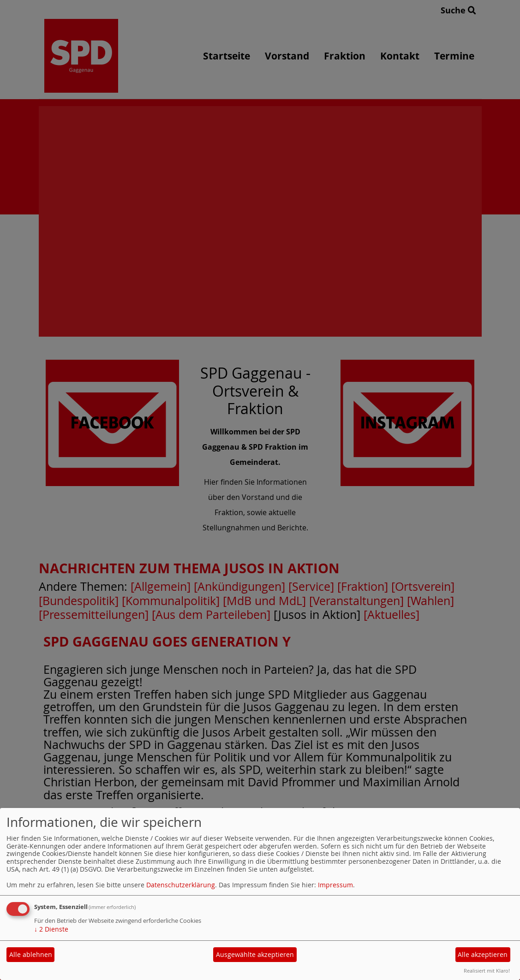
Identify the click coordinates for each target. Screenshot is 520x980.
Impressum (335, 885)
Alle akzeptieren (483, 954)
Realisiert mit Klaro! (487, 971)
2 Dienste (51, 929)
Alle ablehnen (31, 954)
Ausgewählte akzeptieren (255, 954)
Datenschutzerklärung (181, 885)
